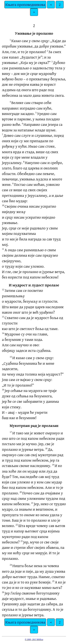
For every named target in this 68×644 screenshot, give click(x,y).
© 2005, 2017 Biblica (34, 639)
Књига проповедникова (25, 4)
